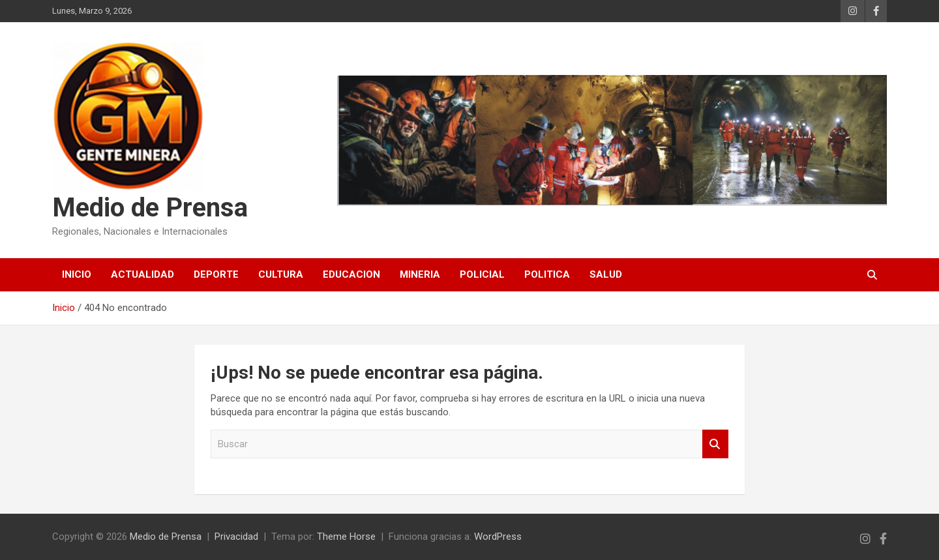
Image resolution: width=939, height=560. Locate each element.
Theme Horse (346, 537)
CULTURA (281, 274)
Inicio (77, 274)
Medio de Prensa (150, 208)
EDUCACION (351, 274)
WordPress (498, 537)
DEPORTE (216, 274)
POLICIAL (482, 274)
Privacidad (236, 537)
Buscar (715, 444)
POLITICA (547, 274)
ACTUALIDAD (142, 274)
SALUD (606, 274)
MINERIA (420, 274)
